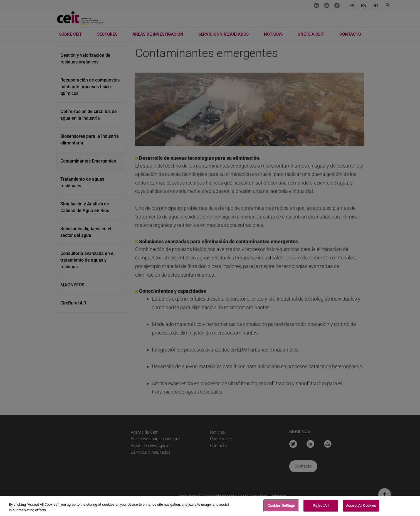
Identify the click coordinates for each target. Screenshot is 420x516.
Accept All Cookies (361, 507)
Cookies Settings (281, 507)
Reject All (321, 507)
